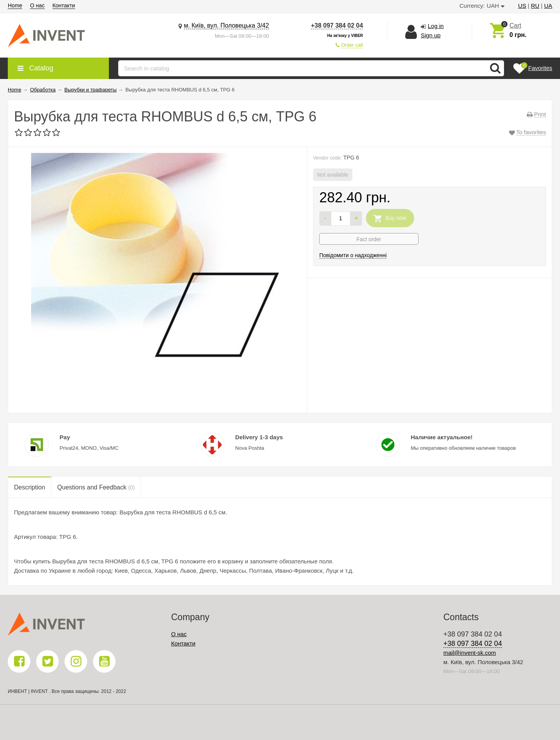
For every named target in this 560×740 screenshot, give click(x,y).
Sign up (431, 35)
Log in (436, 26)
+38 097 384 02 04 (337, 25)
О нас (37, 5)
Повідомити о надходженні (353, 255)
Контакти (64, 5)
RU (535, 6)
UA (548, 6)
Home (15, 5)
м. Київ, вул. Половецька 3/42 (227, 25)
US (522, 6)
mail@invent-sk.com (470, 653)
